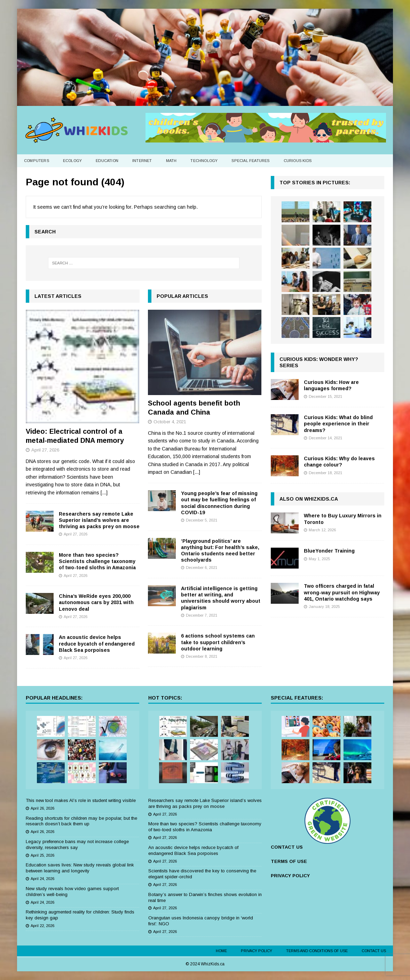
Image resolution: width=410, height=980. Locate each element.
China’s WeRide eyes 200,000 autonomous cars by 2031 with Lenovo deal (96, 602)
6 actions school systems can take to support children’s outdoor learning (218, 642)
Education (107, 161)
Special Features (250, 161)
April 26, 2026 (42, 808)
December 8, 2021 (202, 656)
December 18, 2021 (325, 473)
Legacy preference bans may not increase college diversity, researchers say (77, 844)
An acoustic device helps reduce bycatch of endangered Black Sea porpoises (97, 643)
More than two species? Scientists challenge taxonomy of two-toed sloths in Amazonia (97, 561)
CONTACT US (287, 847)
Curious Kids (298, 161)
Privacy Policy (257, 951)
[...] (104, 493)
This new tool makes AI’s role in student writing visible (81, 800)
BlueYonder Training (329, 551)
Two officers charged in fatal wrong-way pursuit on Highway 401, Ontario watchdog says (342, 592)
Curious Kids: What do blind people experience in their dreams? (338, 424)
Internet (142, 161)
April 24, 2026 (42, 879)
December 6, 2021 (202, 568)
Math (171, 161)
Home (221, 951)
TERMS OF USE (289, 861)
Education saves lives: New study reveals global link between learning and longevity (80, 868)
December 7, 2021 (202, 615)
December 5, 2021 (202, 520)
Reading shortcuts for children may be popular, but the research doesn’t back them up (81, 821)
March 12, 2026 (322, 530)
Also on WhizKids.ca (309, 499)
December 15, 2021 (325, 396)
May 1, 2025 (319, 559)
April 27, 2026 (45, 450)
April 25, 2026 (42, 855)
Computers (37, 161)
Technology (204, 161)
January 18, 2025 (324, 607)
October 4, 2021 (170, 422)
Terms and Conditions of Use (317, 951)
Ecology (72, 161)
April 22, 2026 (42, 926)
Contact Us (374, 951)
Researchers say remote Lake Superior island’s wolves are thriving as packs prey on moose (99, 520)
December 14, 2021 (325, 438)
